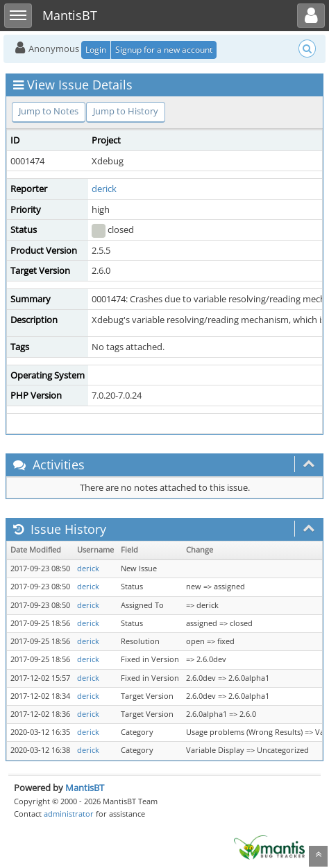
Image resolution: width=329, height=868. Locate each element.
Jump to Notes (49, 111)
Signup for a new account (164, 50)
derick (104, 189)
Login (96, 50)
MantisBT (85, 788)
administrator (69, 814)
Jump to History (126, 111)
